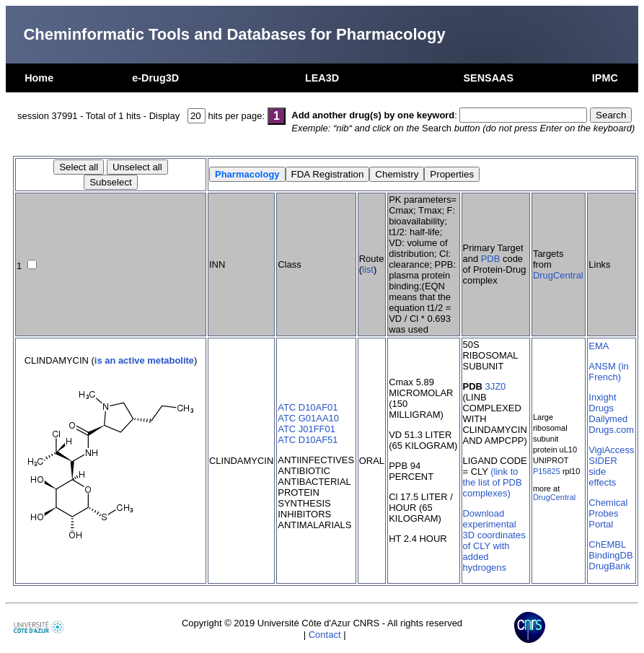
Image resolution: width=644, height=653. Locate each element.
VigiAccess (611, 450)
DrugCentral (558, 275)
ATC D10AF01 (308, 407)
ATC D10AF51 (308, 440)
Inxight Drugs (602, 403)
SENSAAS (488, 78)
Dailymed (608, 419)
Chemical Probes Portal (608, 513)
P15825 (547, 471)
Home (39, 78)
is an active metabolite (144, 360)
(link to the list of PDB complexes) (493, 482)
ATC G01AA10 (308, 418)
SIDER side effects (603, 472)
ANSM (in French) (608, 372)
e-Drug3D (155, 78)
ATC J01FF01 (306, 429)
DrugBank (609, 566)
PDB (491, 259)
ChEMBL (607, 544)
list (368, 269)
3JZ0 (495, 386)
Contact (325, 635)
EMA (599, 346)
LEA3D (322, 78)
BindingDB (610, 555)
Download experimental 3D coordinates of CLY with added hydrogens (494, 540)
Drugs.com (611, 430)
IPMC (605, 78)
